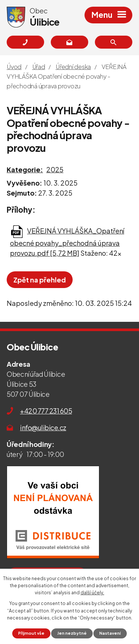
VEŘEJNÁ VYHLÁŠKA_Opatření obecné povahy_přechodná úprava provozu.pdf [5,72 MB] (67, 242)
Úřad (39, 67)
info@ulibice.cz (43, 427)
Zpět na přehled (40, 280)
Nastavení (110, 633)
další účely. (92, 593)
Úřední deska (73, 67)
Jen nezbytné (72, 633)
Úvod (14, 67)
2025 (55, 169)
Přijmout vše (31, 633)
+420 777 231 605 (46, 411)
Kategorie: (25, 169)
